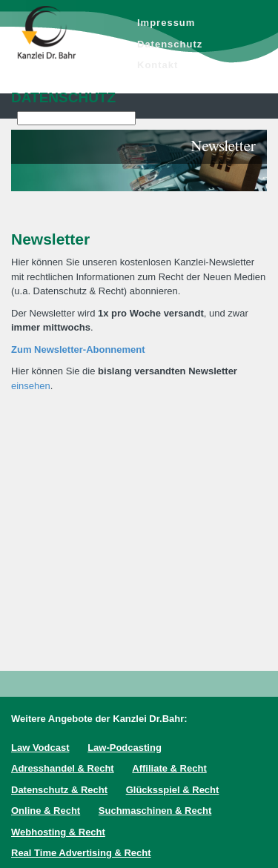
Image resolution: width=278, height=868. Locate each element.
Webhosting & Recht (58, 832)
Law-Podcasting (125, 748)
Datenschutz (170, 44)
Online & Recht (46, 811)
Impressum (166, 23)
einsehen (31, 386)
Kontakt (158, 65)
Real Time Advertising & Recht (81, 853)
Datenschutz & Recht (59, 790)
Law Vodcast (40, 748)
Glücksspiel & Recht (173, 790)
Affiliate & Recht (169, 768)
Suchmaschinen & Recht (155, 811)
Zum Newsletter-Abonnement (78, 349)
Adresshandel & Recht (63, 768)
